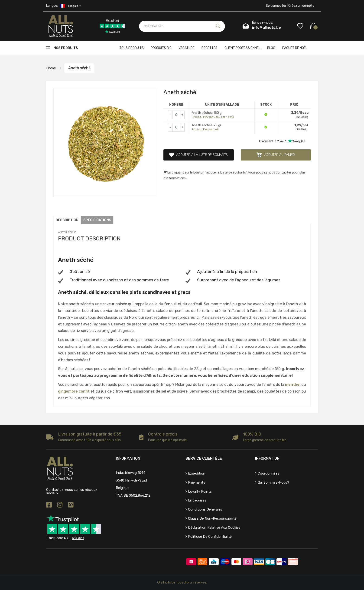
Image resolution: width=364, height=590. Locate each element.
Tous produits (132, 48)
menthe (292, 385)
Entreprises (197, 500)
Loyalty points (200, 492)
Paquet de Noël (295, 48)
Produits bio (161, 48)
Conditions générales (205, 509)
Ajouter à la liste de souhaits (198, 155)
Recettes (210, 48)
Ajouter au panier (276, 155)
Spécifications (97, 220)
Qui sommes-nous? (273, 482)
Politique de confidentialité (210, 537)
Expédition (197, 473)
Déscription (67, 220)
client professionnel (242, 48)
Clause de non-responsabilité (212, 518)
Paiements (197, 482)
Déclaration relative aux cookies (214, 528)
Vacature (187, 48)
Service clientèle (204, 458)
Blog (271, 48)
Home (51, 68)
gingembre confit (74, 391)
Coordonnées (268, 473)
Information (267, 458)
